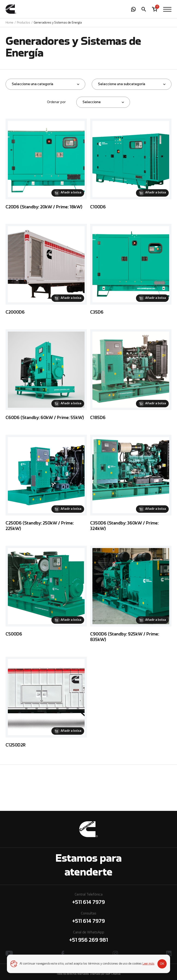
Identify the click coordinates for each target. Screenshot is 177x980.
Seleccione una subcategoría (122, 84)
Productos (24, 23)
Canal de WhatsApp (88, 937)
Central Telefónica (88, 900)
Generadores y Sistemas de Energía (58, 23)
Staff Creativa (113, 974)
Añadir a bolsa (71, 193)
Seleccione (92, 102)
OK (162, 964)
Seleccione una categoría (32, 84)
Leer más (148, 964)
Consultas (88, 919)
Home (9, 23)
